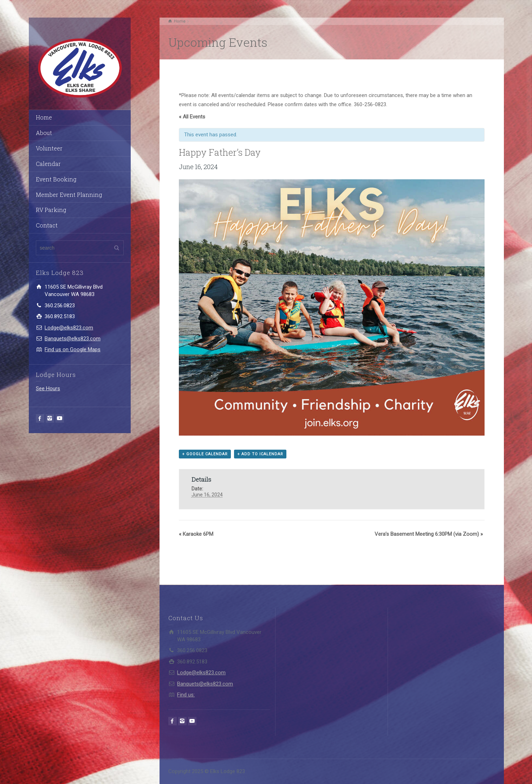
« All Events (192, 117)
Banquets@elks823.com (73, 339)
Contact (47, 225)
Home (44, 117)
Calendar (48, 164)
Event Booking (56, 179)
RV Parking (51, 210)
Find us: (186, 695)
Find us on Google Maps (73, 349)
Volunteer (49, 148)
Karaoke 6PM (196, 534)
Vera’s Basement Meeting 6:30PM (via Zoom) (429, 534)
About (44, 133)
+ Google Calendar (205, 454)
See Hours (48, 388)
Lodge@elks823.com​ (69, 328)
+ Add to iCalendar (260, 454)
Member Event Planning (69, 195)
